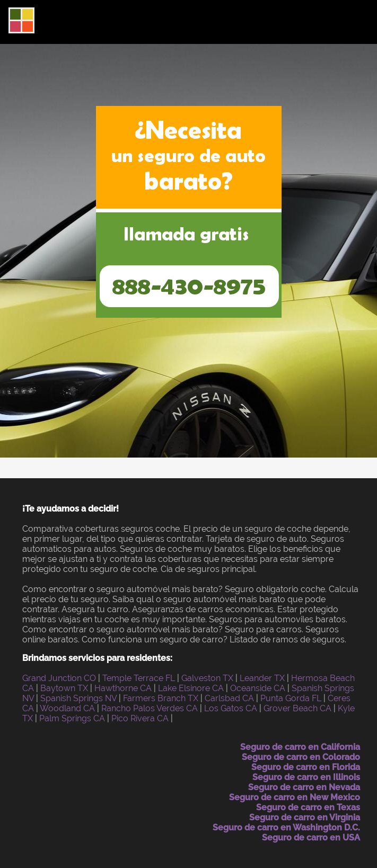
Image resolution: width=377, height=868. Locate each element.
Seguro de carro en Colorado (301, 757)
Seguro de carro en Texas (308, 807)
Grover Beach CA (297, 708)
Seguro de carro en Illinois (306, 777)
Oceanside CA (258, 688)
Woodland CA (67, 708)
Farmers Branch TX (161, 698)
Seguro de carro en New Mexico (295, 797)
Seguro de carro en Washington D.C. (286, 827)
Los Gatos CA (231, 708)
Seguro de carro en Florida (306, 767)
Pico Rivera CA (140, 718)
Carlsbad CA (229, 698)
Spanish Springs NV (78, 698)
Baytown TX (64, 688)
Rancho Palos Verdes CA (150, 708)
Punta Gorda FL (291, 698)
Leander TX (262, 678)
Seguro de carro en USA (311, 838)
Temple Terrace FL (139, 678)
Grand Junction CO (59, 678)
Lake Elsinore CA (191, 688)
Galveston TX (207, 678)
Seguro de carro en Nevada (304, 787)
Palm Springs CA (72, 718)
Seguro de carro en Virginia (305, 817)
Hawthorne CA (123, 688)
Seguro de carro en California (300, 747)
